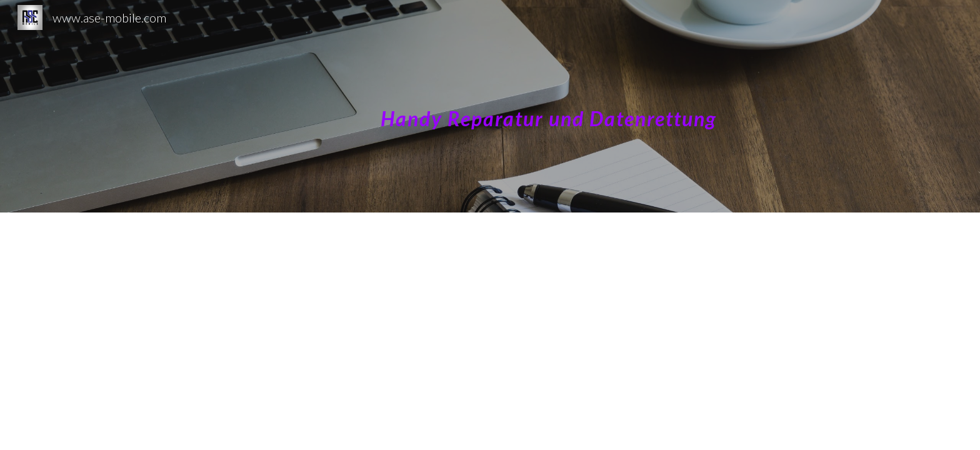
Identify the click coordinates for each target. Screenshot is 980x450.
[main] (613, 106)
